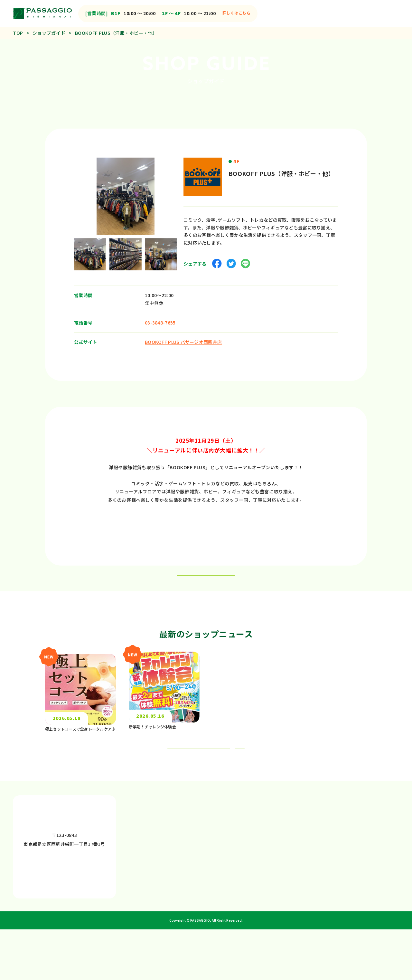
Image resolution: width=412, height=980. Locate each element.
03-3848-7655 (160, 318)
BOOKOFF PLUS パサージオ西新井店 (183, 338)
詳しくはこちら (237, 13)
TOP (18, 33)
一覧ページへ (206, 582)
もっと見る (217, 784)
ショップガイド (49, 33)
